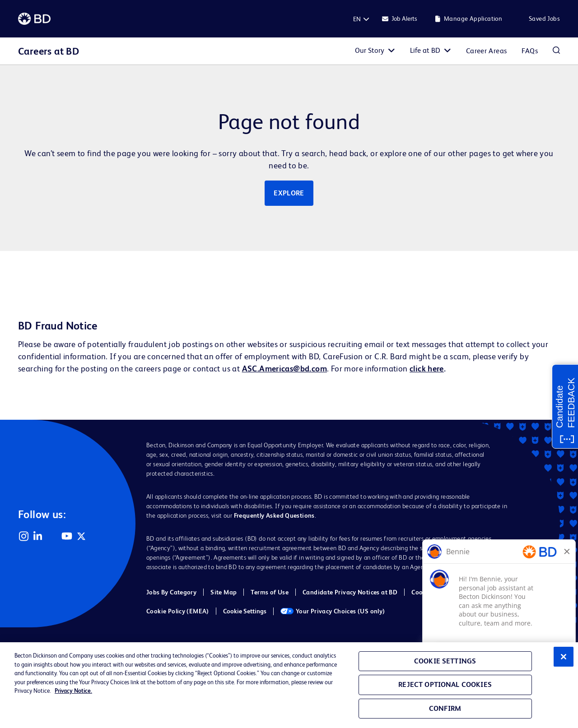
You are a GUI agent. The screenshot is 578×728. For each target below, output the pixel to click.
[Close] (564, 657)
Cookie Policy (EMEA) (178, 611)
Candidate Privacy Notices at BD (350, 592)
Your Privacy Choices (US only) (333, 611)
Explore (289, 193)
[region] (289, 685)
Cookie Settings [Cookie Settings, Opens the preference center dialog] (445, 661)
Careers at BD (49, 51)
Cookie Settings (245, 611)
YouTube (67, 536)
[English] (357, 19)
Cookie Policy (431, 592)
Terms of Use (270, 592)
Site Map (224, 592)
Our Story (370, 50)
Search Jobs (556, 51)
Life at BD (425, 50)
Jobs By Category (171, 592)
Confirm (445, 708)
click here (427, 369)
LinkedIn (38, 536)
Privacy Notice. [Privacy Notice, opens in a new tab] (73, 691)
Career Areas (487, 51)
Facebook (52, 536)
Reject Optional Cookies (445, 684)
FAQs (530, 51)
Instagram (23, 536)
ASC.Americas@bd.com (284, 369)
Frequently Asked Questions (274, 515)
